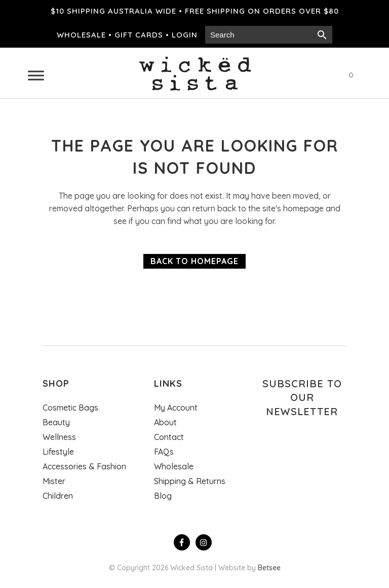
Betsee (269, 568)
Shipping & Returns (190, 481)
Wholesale (81, 35)
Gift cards (139, 35)
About (165, 422)
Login (185, 35)
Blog (163, 496)
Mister (54, 481)
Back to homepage (194, 261)
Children (58, 496)
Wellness (59, 437)
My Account (176, 408)
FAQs (164, 452)
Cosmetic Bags (70, 408)
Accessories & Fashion (84, 466)
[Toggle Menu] (36, 75)
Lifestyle (58, 452)
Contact (169, 437)
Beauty (56, 422)
